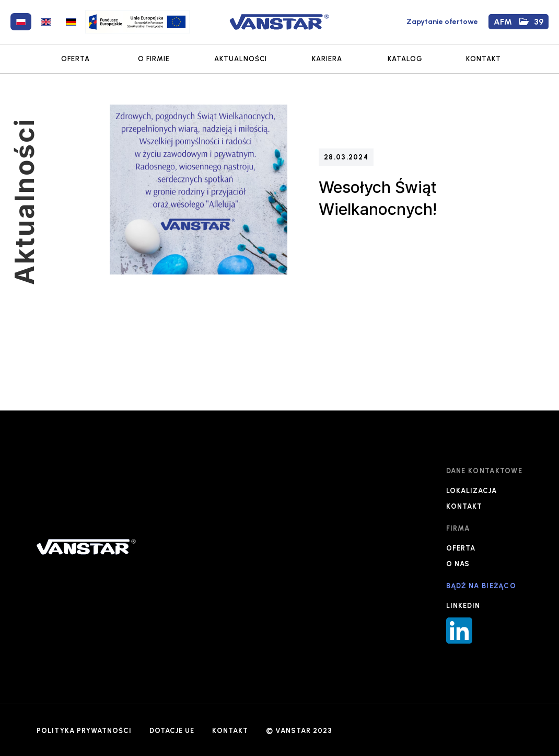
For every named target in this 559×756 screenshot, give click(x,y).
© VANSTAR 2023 (299, 731)
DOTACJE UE (172, 731)
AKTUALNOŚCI (241, 59)
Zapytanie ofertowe (442, 22)
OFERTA (75, 59)
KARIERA (327, 59)
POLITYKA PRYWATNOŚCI (84, 731)
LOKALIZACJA (471, 491)
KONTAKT (484, 59)
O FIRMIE (154, 59)
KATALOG (405, 59)
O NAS (458, 564)
